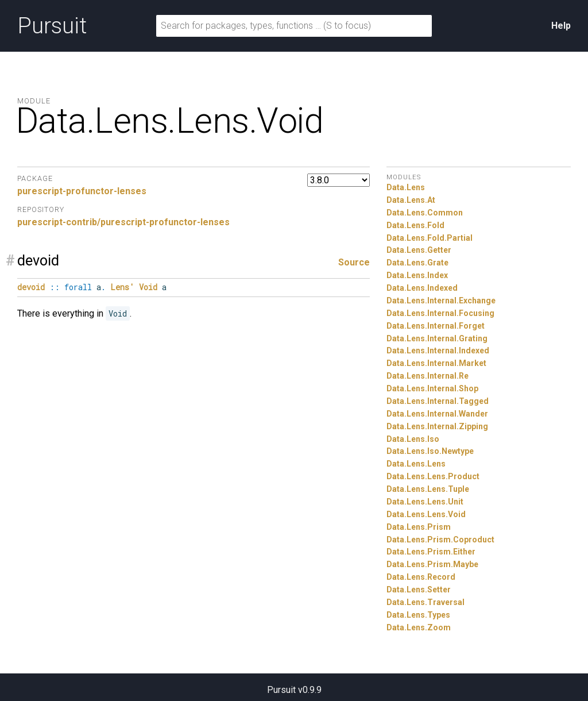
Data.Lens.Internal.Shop (432, 388)
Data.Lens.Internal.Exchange (441, 301)
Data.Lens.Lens (416, 464)
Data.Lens (406, 187)
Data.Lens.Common (425, 213)
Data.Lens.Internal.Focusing (440, 313)
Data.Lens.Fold (415, 225)
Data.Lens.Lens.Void (426, 514)
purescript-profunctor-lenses (82, 191)
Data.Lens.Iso (413, 439)
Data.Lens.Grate (417, 263)
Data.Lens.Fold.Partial (430, 238)
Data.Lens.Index (417, 275)
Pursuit (52, 26)
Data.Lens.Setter (419, 590)
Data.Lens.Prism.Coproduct (440, 540)
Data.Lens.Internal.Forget (436, 326)
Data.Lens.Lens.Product (433, 476)
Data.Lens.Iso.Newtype (430, 451)
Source (354, 262)
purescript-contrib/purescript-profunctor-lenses (123, 222)
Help (561, 26)
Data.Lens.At (411, 200)
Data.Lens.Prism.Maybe (432, 564)
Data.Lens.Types (418, 615)
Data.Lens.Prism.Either (431, 552)
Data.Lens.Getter (419, 250)
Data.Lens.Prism (419, 527)
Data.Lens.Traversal (425, 602)
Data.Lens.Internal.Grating (437, 338)
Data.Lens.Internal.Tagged (438, 401)
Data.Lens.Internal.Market (436, 363)
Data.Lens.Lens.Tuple (428, 489)
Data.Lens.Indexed (422, 288)
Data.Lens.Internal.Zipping (437, 426)
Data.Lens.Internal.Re (428, 376)
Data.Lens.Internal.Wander (437, 414)
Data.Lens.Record (421, 577)
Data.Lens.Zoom (419, 627)
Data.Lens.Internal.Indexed (438, 350)
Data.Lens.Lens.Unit (425, 502)
